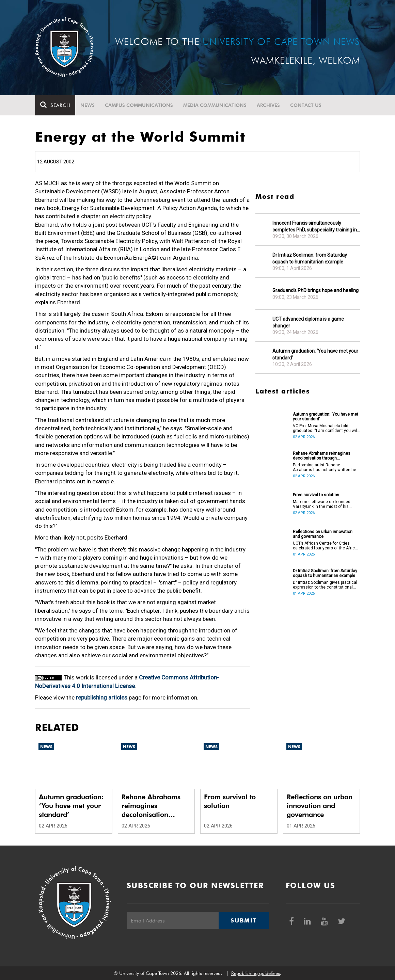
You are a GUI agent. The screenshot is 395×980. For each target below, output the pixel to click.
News (88, 105)
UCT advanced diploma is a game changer (308, 322)
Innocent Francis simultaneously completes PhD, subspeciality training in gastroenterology (315, 227)
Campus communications (139, 105)
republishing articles (102, 697)
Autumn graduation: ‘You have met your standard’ (315, 354)
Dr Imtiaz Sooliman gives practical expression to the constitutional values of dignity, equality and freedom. (325, 585)
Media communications (215, 105)
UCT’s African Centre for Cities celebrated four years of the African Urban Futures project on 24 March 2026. (326, 546)
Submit (243, 920)
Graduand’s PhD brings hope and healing (315, 290)
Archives (268, 105)
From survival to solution (316, 495)
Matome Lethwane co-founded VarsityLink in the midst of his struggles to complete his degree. (325, 504)
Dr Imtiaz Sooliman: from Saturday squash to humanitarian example (310, 258)
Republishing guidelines (256, 973)
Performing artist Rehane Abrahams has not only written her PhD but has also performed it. (325, 467)
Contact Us (306, 105)
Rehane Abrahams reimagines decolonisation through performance (322, 456)
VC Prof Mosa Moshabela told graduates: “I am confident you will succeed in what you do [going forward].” (325, 428)
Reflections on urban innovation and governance (323, 534)
